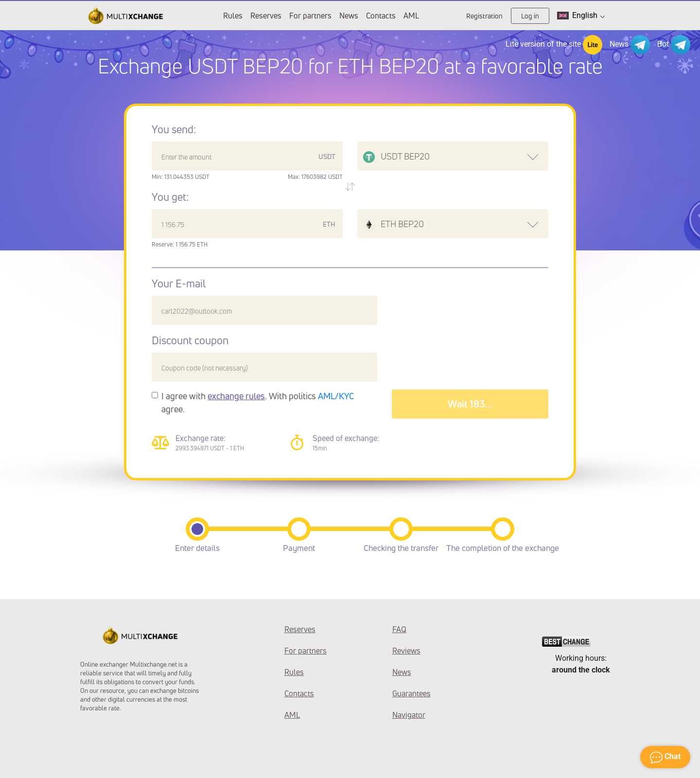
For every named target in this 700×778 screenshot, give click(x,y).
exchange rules (236, 396)
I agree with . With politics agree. (258, 402)
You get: (170, 197)
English (581, 16)
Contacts (381, 16)
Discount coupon (190, 340)
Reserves (266, 16)
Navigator (409, 715)
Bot (674, 45)
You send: (174, 129)
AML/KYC (336, 396)
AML (411, 16)
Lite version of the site (554, 45)
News (349, 16)
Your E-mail (179, 283)
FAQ (399, 629)
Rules (233, 16)
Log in (530, 16)
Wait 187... (470, 404)
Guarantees (411, 693)
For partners (310, 16)
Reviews (406, 651)
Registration (484, 16)
